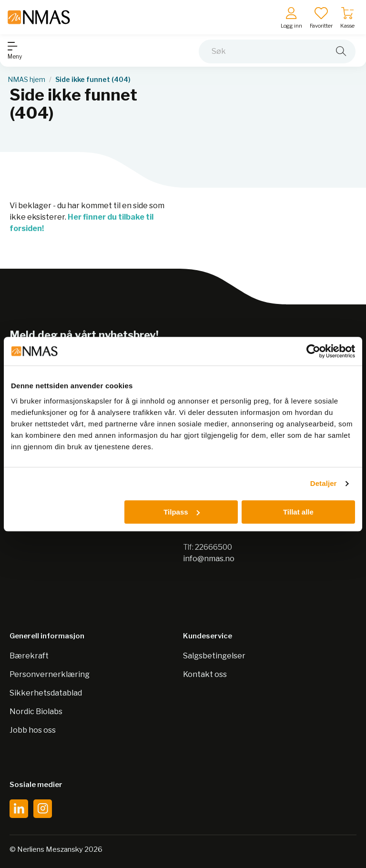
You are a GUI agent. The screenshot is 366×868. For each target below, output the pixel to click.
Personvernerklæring (50, 674)
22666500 (213, 547)
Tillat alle (298, 512)
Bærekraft (29, 656)
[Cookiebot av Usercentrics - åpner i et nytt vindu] (313, 351)
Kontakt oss (205, 674)
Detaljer (324, 483)
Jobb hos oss (33, 730)
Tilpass (181, 512)
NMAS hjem (26, 80)
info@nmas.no (209, 559)
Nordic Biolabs (36, 712)
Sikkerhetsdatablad (46, 693)
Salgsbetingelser (214, 656)
